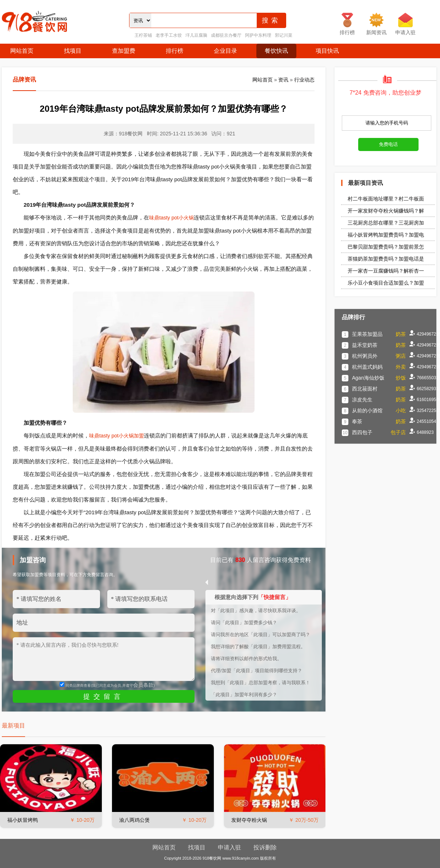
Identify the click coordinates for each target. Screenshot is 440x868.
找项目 (73, 51)
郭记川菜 (284, 35)
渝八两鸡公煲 (135, 820)
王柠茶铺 (143, 35)
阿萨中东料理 (258, 35)
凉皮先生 (362, 400)
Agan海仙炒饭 (368, 378)
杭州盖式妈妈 (367, 367)
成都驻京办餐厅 (226, 35)
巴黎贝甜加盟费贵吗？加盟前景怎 (386, 247)
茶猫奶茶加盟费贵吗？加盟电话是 (386, 259)
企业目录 (225, 51)
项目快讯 (327, 51)
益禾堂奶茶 (365, 345)
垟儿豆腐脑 (196, 35)
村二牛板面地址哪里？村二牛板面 (386, 199)
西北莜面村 (365, 389)
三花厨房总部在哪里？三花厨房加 (386, 223)
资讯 (283, 80)
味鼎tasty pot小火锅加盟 (117, 436)
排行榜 (175, 51)
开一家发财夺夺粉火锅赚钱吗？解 (386, 211)
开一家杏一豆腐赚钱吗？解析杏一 (386, 271)
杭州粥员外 (365, 356)
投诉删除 (265, 847)
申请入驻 (229, 847)
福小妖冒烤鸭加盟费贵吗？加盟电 (386, 235)
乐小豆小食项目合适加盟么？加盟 (386, 283)
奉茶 (357, 421)
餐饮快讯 (276, 51)
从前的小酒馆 (367, 411)
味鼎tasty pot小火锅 (171, 218)
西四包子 (362, 432)
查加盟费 (124, 51)
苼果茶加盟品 (367, 334)
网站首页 (22, 51)
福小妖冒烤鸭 (23, 820)
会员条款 (143, 685)
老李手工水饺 (169, 35)
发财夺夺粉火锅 (249, 820)
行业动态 (304, 80)
